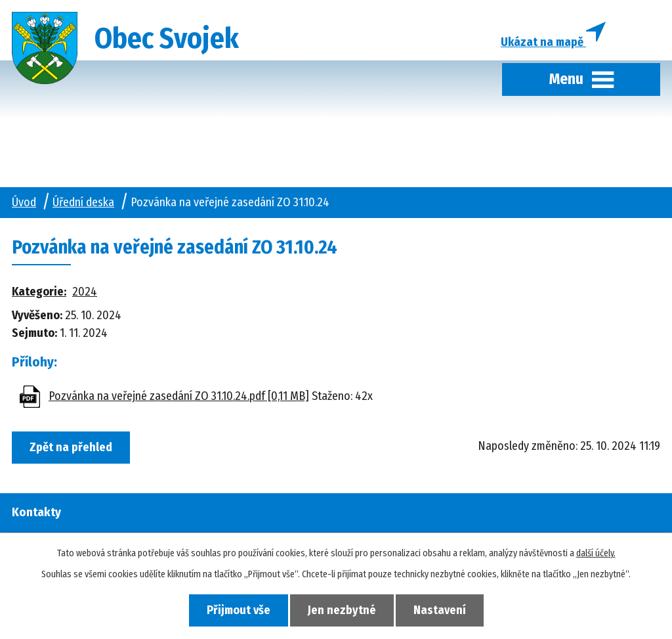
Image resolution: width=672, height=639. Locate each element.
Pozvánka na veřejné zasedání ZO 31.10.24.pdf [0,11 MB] (179, 396)
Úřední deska (83, 202)
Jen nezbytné (342, 610)
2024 (85, 292)
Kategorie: (39, 292)
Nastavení (440, 610)
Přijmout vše (239, 610)
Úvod (24, 202)
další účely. (596, 553)
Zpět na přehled (71, 447)
